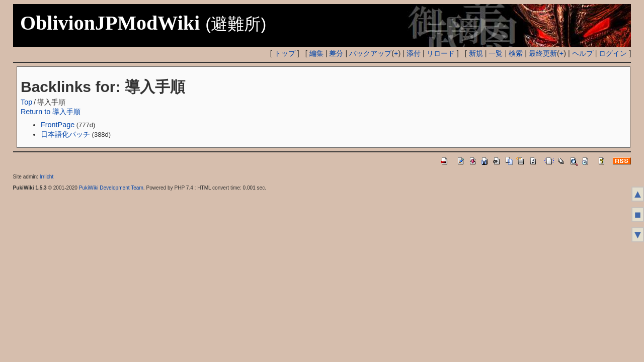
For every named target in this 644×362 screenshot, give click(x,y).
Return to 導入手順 (51, 112)
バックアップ (370, 53)
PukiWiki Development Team (111, 188)
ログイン (613, 53)
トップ (285, 53)
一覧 (496, 53)
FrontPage (58, 125)
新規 (476, 53)
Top (26, 102)
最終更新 (543, 53)
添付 (414, 53)
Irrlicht (47, 177)
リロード (441, 53)
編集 (316, 53)
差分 (336, 53)
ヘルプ (583, 53)
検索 (516, 53)
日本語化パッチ (65, 134)
